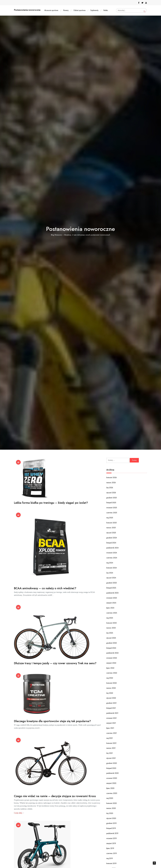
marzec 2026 (111, 483)
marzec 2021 (111, 748)
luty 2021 (110, 753)
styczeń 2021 (111, 758)
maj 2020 (110, 798)
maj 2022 (110, 678)
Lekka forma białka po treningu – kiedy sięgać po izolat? (51, 503)
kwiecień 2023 (112, 623)
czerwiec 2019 (112, 853)
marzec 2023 (111, 628)
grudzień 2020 (112, 763)
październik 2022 (112, 653)
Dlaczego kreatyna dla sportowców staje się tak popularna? (52, 721)
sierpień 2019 (111, 843)
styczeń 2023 (111, 638)
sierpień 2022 (111, 663)
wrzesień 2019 (112, 838)
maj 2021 (110, 738)
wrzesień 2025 (112, 508)
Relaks (106, 10)
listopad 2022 (111, 648)
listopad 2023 (111, 588)
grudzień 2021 (111, 703)
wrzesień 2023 (112, 598)
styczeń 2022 (111, 698)
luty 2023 (110, 633)
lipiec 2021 (110, 728)
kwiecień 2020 (112, 803)
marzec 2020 (111, 808)
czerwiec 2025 (112, 513)
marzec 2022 (111, 688)
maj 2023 (110, 618)
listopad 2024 (111, 543)
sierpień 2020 (111, 783)
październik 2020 (112, 773)
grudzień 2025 (112, 498)
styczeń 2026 (111, 493)
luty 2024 (110, 573)
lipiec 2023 (110, 608)
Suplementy (94, 10)
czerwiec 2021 (112, 733)
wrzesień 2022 (112, 658)
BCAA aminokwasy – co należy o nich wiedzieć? (45, 588)
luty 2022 (110, 693)
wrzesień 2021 (112, 718)
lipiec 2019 (110, 848)
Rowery (66, 10)
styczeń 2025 (111, 533)
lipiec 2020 (110, 788)
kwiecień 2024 (112, 568)
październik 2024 (112, 548)
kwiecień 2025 (112, 523)
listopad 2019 (111, 828)
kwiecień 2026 (112, 478)
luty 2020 (110, 813)
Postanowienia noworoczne (27, 10)
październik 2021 (112, 713)
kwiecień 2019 (111, 863)
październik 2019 (112, 833)
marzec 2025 (111, 528)
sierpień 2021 (111, 723)
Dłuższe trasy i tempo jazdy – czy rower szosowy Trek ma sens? (55, 663)
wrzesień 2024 (112, 553)
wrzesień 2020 (112, 778)
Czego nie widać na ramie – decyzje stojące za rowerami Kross (55, 796)
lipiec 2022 (110, 668)
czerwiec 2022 (112, 673)
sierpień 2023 (111, 603)
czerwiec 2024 (112, 558)
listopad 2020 (111, 768)
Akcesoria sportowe (51, 10)
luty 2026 (110, 488)
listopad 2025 (111, 503)
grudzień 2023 (112, 583)
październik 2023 (112, 593)
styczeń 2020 (111, 818)
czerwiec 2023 (112, 613)
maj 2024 (110, 563)
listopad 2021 (111, 708)
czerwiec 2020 (112, 793)
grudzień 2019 (111, 823)
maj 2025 (110, 518)
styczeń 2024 (111, 578)
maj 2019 (110, 858)
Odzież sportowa (79, 10)
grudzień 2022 (112, 643)
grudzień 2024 (112, 538)
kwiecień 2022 (112, 683)
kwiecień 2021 (111, 743)
